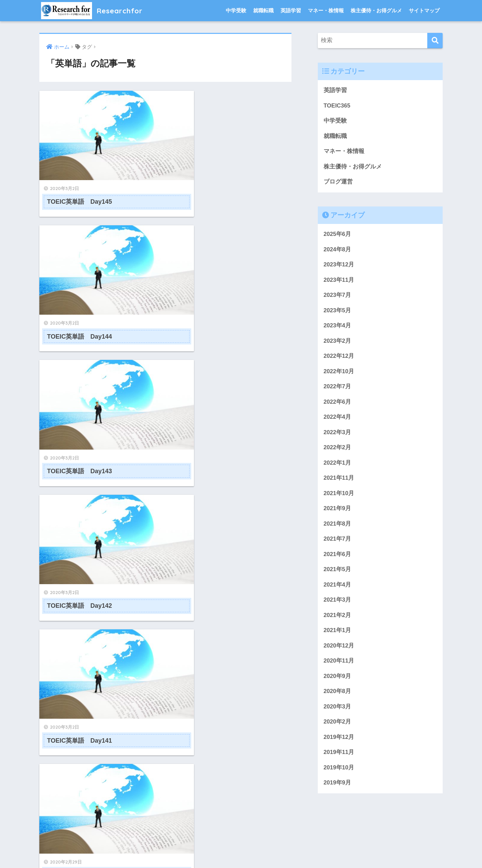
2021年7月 (337, 541)
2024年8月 (337, 250)
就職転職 (263, 10)
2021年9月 (337, 510)
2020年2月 (337, 724)
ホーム (165, 850)
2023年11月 (339, 281)
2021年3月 (337, 602)
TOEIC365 (337, 106)
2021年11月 (339, 480)
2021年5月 (337, 571)
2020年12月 (339, 648)
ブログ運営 (338, 182)
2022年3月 (337, 434)
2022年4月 (337, 418)
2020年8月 (337, 694)
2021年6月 (337, 556)
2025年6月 (337, 235)
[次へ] (207, 692)
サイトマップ (424, 10)
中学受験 (236, 10)
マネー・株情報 (326, 10)
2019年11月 (339, 755)
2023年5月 (337, 311)
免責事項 (314, 850)
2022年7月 (337, 388)
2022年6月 (337, 403)
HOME (241, 835)
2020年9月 (337, 678)
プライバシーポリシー (236, 850)
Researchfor (94, 10)
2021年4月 (337, 587)
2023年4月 (337, 326)
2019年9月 (337, 786)
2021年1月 (337, 633)
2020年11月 (339, 663)
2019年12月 (339, 740)
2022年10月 (339, 372)
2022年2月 (337, 449)
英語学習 (291, 10)
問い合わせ (192, 850)
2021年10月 (339, 495)
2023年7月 (337, 296)
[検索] (435, 41)
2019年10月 (339, 770)
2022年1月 (337, 464)
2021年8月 (337, 525)
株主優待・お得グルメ (376, 10)
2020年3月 (337, 709)
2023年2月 (337, 342)
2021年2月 (337, 617)
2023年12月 (339, 265)
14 (187, 692)
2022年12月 (339, 357)
